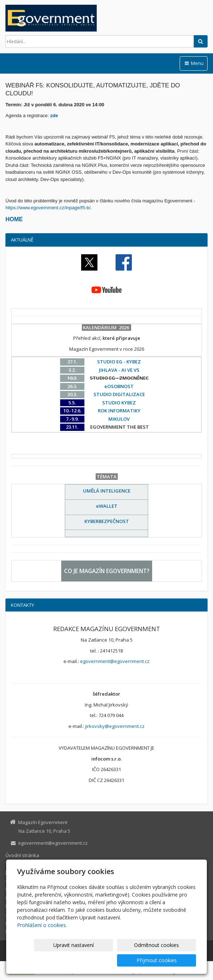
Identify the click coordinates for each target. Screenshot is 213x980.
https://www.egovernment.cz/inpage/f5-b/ (48, 208)
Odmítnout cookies (109, 960)
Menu (194, 63)
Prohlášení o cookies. (42, 940)
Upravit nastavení (50, 960)
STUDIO (14, 864)
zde (54, 116)
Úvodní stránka (22, 855)
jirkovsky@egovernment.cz (115, 726)
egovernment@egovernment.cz (115, 661)
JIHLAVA (14, 872)
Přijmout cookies (168, 960)
